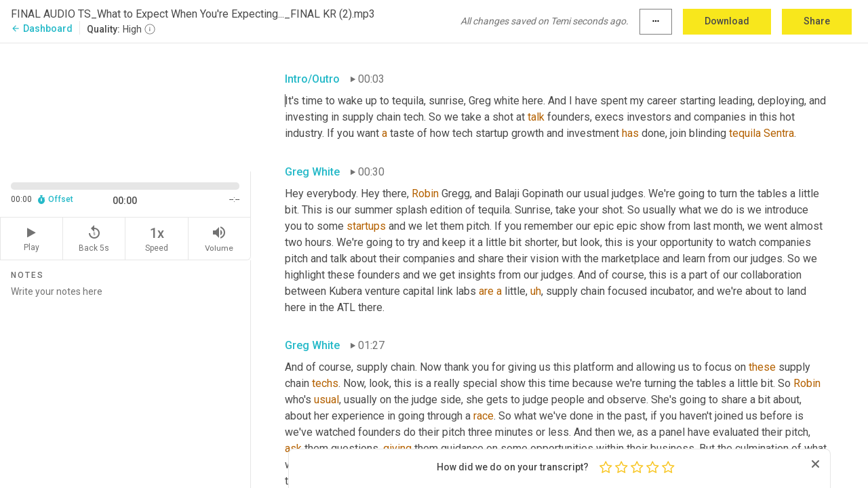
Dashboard (42, 28)
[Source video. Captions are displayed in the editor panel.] (125, 106)
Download (727, 21)
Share (817, 21)
